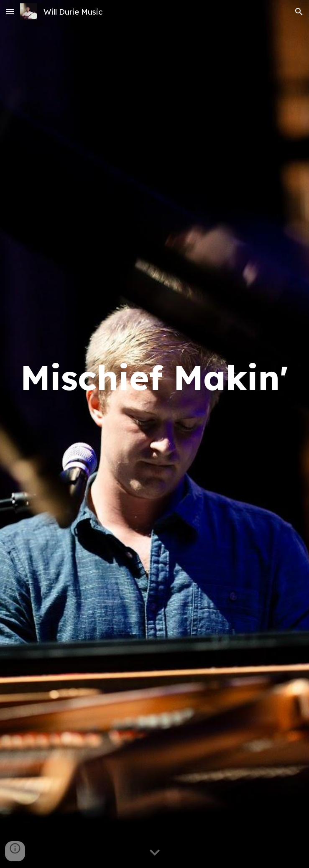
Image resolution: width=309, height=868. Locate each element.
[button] (10, 11)
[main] (154, 434)
